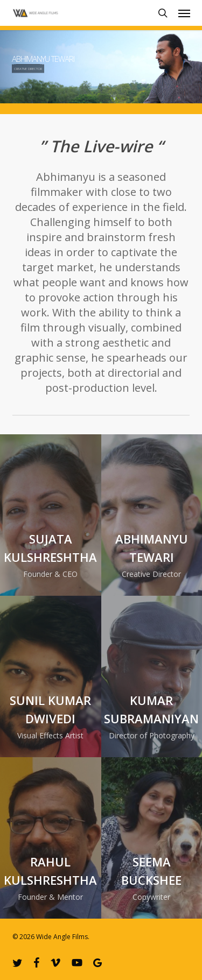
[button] (184, 13)
